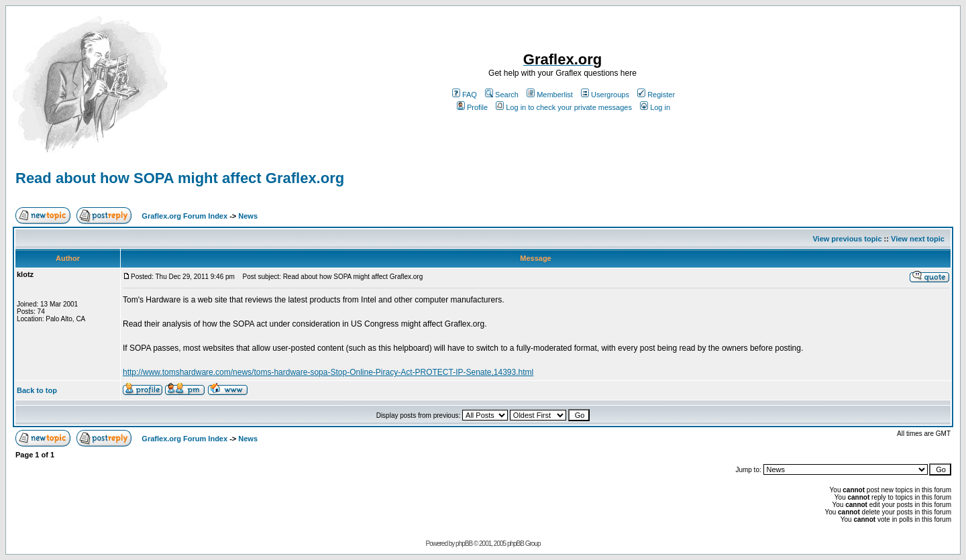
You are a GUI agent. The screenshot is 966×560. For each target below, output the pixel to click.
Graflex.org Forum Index (184, 216)
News (248, 216)
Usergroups (605, 95)
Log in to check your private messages (564, 107)
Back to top (37, 390)
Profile (472, 107)
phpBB (464, 544)
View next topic (918, 239)
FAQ (465, 95)
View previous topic (847, 239)
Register (656, 95)
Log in (655, 107)
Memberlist (550, 95)
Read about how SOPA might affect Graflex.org (180, 178)
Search (502, 95)
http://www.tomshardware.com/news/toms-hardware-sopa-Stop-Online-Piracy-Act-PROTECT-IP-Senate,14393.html (328, 372)
